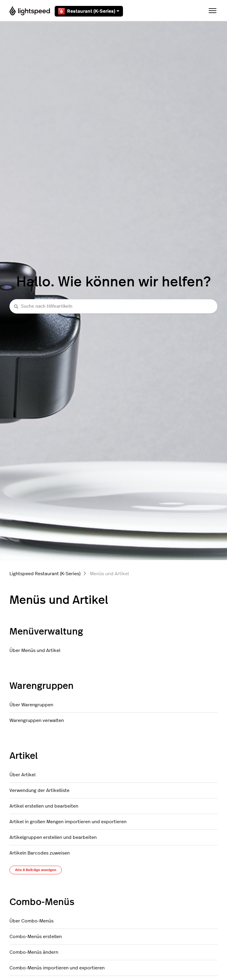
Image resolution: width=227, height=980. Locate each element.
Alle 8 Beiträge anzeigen (36, 870)
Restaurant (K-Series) (89, 11)
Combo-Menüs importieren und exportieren (57, 968)
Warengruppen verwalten (37, 720)
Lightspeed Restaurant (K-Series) (45, 574)
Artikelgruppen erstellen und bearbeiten (53, 837)
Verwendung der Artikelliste (39, 790)
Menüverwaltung (46, 632)
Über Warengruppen (31, 705)
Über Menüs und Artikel (35, 650)
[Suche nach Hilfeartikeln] (113, 306)
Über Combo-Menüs (31, 921)
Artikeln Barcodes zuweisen (40, 853)
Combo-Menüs (42, 902)
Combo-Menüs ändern (34, 952)
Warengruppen (42, 686)
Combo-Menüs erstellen (36, 937)
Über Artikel (22, 775)
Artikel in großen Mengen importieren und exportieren (68, 822)
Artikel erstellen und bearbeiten (44, 806)
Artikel (24, 756)
